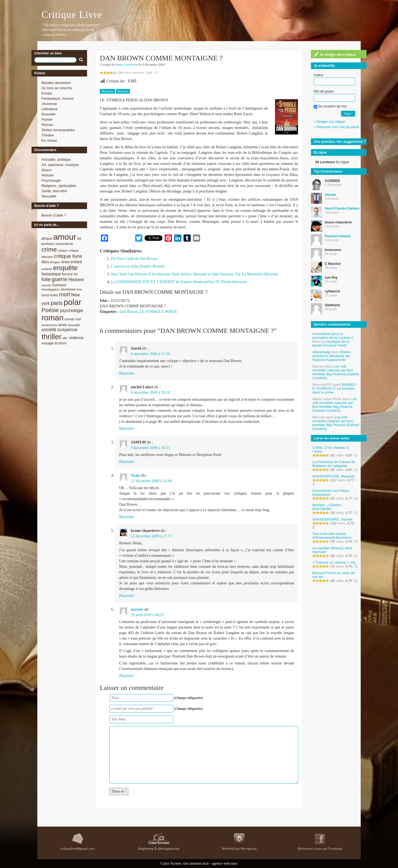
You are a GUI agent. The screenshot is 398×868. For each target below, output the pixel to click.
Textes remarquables (58, 130)
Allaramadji (321, 352)
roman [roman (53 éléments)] (53, 318)
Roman (47, 125)
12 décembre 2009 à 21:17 (151, 536)
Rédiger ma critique (331, 122)
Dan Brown (129, 312)
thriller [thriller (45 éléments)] (51, 337)
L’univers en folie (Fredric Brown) (138, 266)
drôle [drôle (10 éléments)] (65, 262)
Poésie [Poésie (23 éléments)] (50, 310)
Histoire (48, 175)
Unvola (330, 195)
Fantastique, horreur (58, 98)
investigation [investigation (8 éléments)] (50, 289)
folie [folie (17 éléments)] (46, 279)
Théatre (48, 135)
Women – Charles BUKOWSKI (327, 507)
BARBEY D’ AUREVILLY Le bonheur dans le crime (334, 388)
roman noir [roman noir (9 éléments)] (73, 319)
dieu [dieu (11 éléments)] (45, 262)
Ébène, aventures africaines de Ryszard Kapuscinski (332, 356)
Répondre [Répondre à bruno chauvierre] (127, 596)
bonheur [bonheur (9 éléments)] (48, 244)
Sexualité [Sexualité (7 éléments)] (74, 325)
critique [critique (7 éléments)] (62, 250)
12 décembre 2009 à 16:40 (151, 481)
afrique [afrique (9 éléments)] (47, 238)
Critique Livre (72, 15)
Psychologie (51, 180)
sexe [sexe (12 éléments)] (62, 325)
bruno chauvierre (127, 65)
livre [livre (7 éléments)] (79, 289)
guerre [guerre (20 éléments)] (59, 279)
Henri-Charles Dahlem (342, 209)
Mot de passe (324, 91)
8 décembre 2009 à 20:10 (150, 393)
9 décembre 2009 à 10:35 (150, 448)
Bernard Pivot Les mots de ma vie (333, 575)
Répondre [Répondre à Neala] (127, 517)
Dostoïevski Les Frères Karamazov (331, 493)
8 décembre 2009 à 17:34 (150, 354)
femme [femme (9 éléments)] (67, 274)
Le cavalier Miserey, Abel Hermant (332, 550)
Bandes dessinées (56, 83)
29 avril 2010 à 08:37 (147, 615)
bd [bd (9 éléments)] (79, 238)
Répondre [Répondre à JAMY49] (127, 462)
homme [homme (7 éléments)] (46, 285)
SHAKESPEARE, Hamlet (332, 519)
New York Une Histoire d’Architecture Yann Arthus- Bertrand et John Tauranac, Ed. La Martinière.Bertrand (194, 274)
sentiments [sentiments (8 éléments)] (49, 325)
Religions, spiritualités (59, 186)
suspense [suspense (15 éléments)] (67, 330)
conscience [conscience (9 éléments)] (64, 244)
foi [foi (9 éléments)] (76, 274)
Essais (47, 93)
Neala (135, 475)
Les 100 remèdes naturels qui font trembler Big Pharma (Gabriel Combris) (336, 372)
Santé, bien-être (54, 191)
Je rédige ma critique (335, 54)
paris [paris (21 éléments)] (57, 303)
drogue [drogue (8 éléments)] (55, 262)
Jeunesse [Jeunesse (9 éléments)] (68, 289)
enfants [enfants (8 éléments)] (47, 269)
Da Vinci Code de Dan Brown (134, 259)
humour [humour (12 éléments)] (59, 285)
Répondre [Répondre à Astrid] (127, 373)
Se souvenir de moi (330, 106)
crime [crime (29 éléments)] (49, 249)
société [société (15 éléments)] (49, 330)
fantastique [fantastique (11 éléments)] (51, 274)
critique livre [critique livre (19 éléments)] (68, 256)
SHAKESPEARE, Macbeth (334, 476)
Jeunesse (49, 104)
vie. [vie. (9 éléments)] (65, 338)
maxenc (137, 609)
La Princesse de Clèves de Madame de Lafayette (334, 464)
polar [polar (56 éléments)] (72, 302)
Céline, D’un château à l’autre (331, 449)
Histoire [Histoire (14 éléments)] (76, 280)
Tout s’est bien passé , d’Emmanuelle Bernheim (332, 536)
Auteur (319, 75)
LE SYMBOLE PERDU (159, 312)
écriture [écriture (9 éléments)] (60, 343)
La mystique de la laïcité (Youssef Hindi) (331, 343)
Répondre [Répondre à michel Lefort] (127, 428)
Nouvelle (49, 114)
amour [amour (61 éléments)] (65, 237)
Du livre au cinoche (57, 88)
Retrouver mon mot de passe (338, 127)
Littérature (50, 109)
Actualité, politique (56, 159)
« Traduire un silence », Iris (334, 562)
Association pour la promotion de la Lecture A (333, 336)
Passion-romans (338, 236)
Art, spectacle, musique (60, 165)
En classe (49, 140)
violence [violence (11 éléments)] (76, 338)
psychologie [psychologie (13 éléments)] (72, 311)
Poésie (47, 119)
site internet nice (196, 863)
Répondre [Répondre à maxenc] (127, 676)
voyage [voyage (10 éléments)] (48, 343)
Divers (47, 170)
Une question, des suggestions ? (340, 142)
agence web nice (225, 863)
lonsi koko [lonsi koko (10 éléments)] (50, 295)
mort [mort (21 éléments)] (65, 294)
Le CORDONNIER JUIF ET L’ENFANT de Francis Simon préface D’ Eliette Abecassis (179, 282)
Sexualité (49, 196)
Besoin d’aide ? (54, 215)
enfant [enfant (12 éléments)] (76, 262)
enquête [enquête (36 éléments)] (65, 268)
